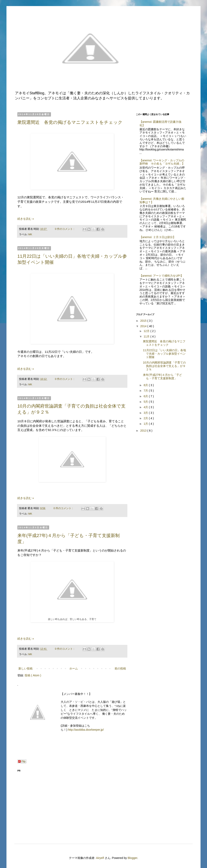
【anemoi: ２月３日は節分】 (158, 237)
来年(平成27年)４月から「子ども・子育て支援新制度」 (162, 377)
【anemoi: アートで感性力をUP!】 (161, 276)
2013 (144, 431)
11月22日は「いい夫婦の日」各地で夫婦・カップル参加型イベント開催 (164, 354)
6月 (146, 396)
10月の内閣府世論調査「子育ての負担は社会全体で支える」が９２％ (164, 366)
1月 (146, 424)
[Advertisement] (72, 802)
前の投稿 (120, 668)
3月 (146, 413)
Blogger (132, 858)
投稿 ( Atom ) (33, 675)
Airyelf (100, 858)
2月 (146, 418)
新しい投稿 (25, 668)
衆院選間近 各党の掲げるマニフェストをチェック (70, 122)
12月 (147, 331)
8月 (146, 385)
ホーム (74, 668)
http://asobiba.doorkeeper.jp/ (86, 730)
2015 (144, 321)
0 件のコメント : (65, 229)
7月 (146, 391)
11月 (147, 336)
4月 (146, 407)
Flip (22, 761)
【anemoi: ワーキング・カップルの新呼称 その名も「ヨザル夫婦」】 (162, 162)
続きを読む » (26, 219)
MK (30, 234)
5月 (146, 402)
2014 (144, 326)
